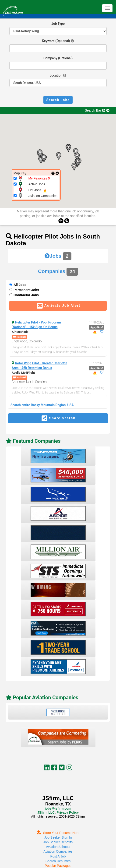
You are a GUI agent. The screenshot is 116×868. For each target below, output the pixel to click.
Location (56, 75)
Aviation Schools (58, 847)
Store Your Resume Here (58, 833)
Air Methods (20, 332)
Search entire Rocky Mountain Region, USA (42, 405)
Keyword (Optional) (56, 41)
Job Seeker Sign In (58, 837)
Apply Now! (97, 327)
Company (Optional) (58, 58)
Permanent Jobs (26, 290)
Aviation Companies (58, 851)
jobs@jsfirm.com (58, 808)
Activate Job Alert (58, 306)
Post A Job (58, 856)
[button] (59, 156)
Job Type (58, 24)
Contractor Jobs (26, 295)
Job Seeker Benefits (58, 842)
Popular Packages (58, 866)
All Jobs (20, 285)
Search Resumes (58, 861)
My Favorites (39, 178)
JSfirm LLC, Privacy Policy (58, 812)
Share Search (58, 418)
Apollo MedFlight (23, 373)
